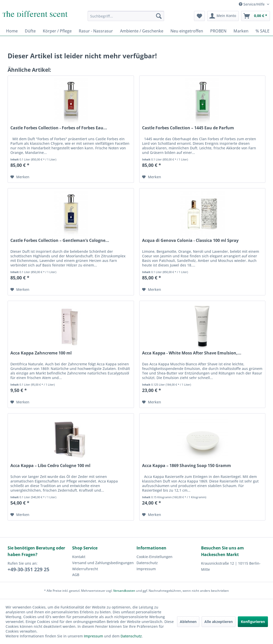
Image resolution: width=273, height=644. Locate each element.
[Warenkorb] (256, 16)
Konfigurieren (253, 622)
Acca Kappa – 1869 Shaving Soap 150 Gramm (187, 466)
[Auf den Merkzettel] (20, 177)
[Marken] (241, 31)
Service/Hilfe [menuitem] (252, 4)
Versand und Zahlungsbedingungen (103, 563)
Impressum (146, 569)
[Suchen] (159, 16)
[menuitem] (126, 16)
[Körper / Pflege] (57, 31)
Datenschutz (147, 563)
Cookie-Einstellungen (154, 557)
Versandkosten (124, 591)
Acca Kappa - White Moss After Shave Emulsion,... (192, 353)
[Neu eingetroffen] (187, 31)
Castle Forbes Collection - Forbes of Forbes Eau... (59, 128)
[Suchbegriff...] (126, 16)
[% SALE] (262, 31)
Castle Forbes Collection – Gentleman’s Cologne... (60, 240)
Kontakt (79, 557)
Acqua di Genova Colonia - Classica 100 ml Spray (190, 240)
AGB (76, 575)
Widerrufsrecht (85, 569)
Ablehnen (188, 622)
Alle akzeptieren (219, 622)
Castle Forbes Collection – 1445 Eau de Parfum (188, 128)
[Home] (12, 31)
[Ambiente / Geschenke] (142, 31)
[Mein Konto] (223, 16)
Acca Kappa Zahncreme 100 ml (41, 353)
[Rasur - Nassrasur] (96, 31)
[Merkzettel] (199, 16)
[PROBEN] (218, 31)
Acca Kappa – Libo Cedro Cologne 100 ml (50, 466)
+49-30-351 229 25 (28, 569)
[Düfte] (30, 31)
